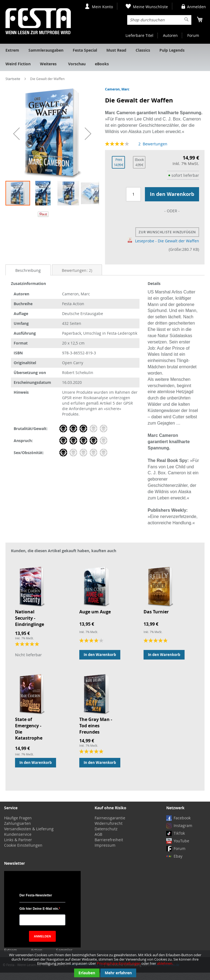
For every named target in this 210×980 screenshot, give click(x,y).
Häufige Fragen (18, 825)
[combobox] (159, 20)
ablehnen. (165, 963)
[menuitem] (12, 51)
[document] (105, 965)
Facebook (182, 825)
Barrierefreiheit (109, 847)
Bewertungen (77, 278)
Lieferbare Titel (139, 35)
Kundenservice (18, 842)
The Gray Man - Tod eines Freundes (96, 733)
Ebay (178, 863)
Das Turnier (156, 619)
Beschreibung (28, 278)
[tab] (28, 277)
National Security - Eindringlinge (30, 625)
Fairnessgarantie (110, 825)
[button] (16, 134)
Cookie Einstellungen (23, 853)
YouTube (181, 848)
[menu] (105, 57)
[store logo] (38, 21)
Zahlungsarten (17, 831)
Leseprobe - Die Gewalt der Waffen (163, 248)
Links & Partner (18, 847)
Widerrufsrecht (109, 831)
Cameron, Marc (117, 89)
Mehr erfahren (118, 973)
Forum (193, 35)
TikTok (179, 841)
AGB (98, 842)
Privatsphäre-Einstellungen (119, 963)
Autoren (170, 35)
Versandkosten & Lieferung (29, 836)
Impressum (105, 853)
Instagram (183, 833)
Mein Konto (102, 7)
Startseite (13, 79)
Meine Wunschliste (150, 7)
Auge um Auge (95, 619)
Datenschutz (106, 836)
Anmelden (196, 7)
